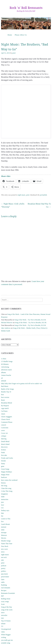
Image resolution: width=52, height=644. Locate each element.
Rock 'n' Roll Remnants (26, 8)
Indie (3, 497)
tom (2, 618)
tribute (3, 624)
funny (3, 464)
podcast (4, 566)
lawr (3, 505)
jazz (2, 502)
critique (4, 436)
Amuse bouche (6, 375)
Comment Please (7, 422)
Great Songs (5, 469)
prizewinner (5, 577)
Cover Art (4, 433)
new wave (4, 549)
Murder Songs (6, 541)
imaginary (5, 494)
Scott (3, 604)
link (2, 513)
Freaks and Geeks (7, 458)
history (3, 483)
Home (10, 35)
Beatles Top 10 (6, 392)
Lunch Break (5, 524)
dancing (4, 439)
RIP (2, 596)
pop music (5, 574)
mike (3, 530)
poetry (3, 568)
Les (2, 508)
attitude (4, 381)
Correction (5, 428)
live (2, 521)
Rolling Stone (6, 599)
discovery (4, 447)
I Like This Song (7, 491)
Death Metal (5, 441)
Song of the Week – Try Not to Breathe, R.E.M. (30, 320)
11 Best (4, 359)
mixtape (4, 533)
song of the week (7, 610)
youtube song (6, 643)
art (2, 378)
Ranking (4, 585)
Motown (4, 535)
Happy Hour (5, 475)
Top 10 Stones (6, 621)
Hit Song (4, 486)
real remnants (6, 588)
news (3, 552)
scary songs (5, 602)
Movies (4, 538)
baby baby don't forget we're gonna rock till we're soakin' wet (21, 384)
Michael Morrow (7, 323)
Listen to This (6, 519)
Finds (3, 453)
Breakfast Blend (7, 403)
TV (2, 626)
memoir (4, 527)
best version (5, 397)
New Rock (5, 546)
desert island (5, 444)
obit (2, 560)
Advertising (5, 367)
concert (4, 425)
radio (3, 582)
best (2, 395)
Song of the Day (7, 607)
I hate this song (6, 488)
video (3, 632)
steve (3, 613)
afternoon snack (6, 370)
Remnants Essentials (8, 593)
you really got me (7, 640)
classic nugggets (7, 417)
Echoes (4, 450)
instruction (5, 499)
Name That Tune (7, 544)
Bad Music (5, 386)
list (2, 516)
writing (4, 637)
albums (4, 372)
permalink (43, 195)
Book (3, 400)
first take (4, 455)
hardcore (4, 477)
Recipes (4, 590)
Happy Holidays (7, 472)
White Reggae (6, 635)
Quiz (3, 579)
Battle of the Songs (7, 389)
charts (3, 414)
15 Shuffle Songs (7, 361)
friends (3, 461)
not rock (4, 557)
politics (4, 571)
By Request (5, 406)
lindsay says (5, 510)
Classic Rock (5, 419)
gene (3, 466)
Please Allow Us (21, 35)
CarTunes (4, 411)
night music (22, 195)
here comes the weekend (9, 480)
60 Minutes (5, 364)
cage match (5, 408)
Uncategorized (6, 629)
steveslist (4, 615)
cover (3, 430)
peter (14, 53)
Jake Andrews (6, 328)
